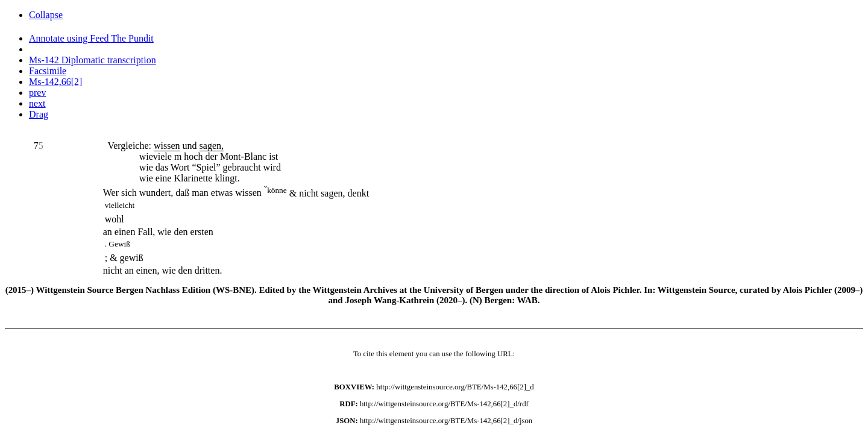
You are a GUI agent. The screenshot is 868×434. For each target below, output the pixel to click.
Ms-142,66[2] (55, 82)
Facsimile (48, 71)
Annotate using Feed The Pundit (91, 38)
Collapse (46, 15)
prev (37, 93)
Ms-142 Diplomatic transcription (93, 60)
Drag (39, 114)
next (37, 103)
